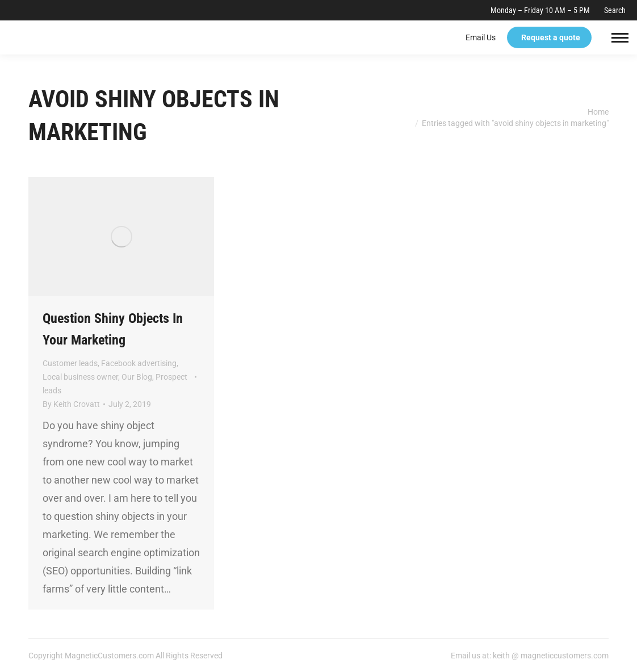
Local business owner (80, 377)
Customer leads (70, 363)
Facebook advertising (139, 363)
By (71, 404)
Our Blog (137, 377)
